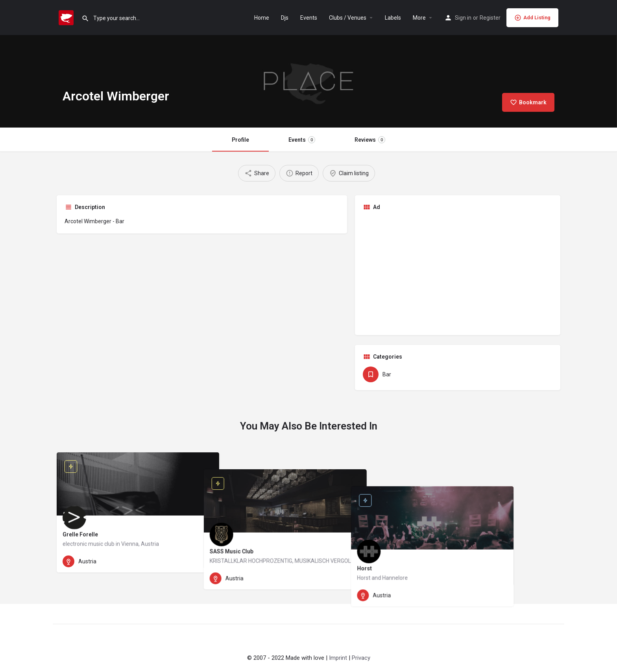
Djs (285, 18)
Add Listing (532, 18)
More (419, 18)
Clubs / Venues (348, 18)
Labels (393, 18)
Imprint (338, 658)
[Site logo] (67, 17)
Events (309, 18)
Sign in (463, 18)
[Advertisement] (458, 272)
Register (490, 18)
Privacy (361, 658)
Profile (240, 140)
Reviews (370, 140)
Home (262, 18)
